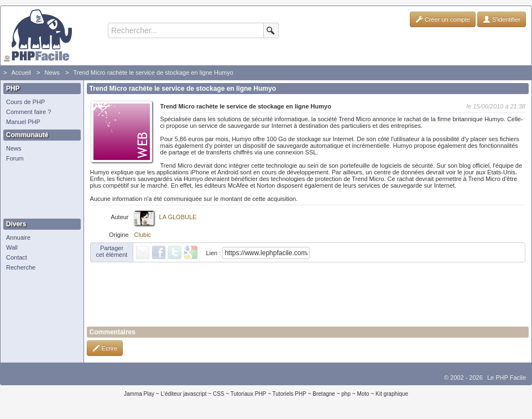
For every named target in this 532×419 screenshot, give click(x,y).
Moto (363, 394)
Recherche (21, 267)
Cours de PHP (25, 102)
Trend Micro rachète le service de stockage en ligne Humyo (153, 73)
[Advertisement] (39, 191)
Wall (12, 247)
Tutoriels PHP (290, 394)
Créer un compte (443, 19)
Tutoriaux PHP (249, 394)
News (52, 73)
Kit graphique (392, 394)
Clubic (143, 235)
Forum (15, 158)
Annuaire (18, 237)
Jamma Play (139, 394)
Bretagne (324, 394)
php (346, 394)
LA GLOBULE (178, 217)
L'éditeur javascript (183, 394)
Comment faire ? (28, 112)
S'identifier (502, 19)
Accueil (21, 73)
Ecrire (105, 348)
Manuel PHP (23, 122)
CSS (219, 394)
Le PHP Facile (507, 377)
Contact (17, 257)
